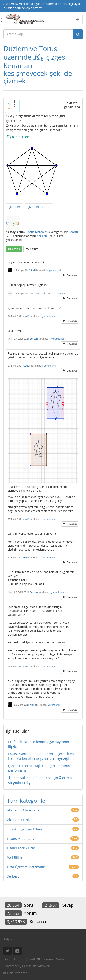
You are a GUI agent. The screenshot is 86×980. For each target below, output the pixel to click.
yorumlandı (55, 270)
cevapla (72, 275)
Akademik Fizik (18, 820)
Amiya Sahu (55, 959)
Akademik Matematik (23, 810)
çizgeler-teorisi (39, 207)
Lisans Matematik (38, 232)
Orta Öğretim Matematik (26, 867)
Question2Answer (36, 966)
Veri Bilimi (15, 857)
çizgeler (14, 207)
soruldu (42, 236)
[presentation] (39, 57)
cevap (16, 249)
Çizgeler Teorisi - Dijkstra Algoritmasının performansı (39, 768)
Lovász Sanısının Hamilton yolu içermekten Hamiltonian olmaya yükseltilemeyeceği (41, 756)
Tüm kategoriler (27, 801)
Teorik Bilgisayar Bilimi (25, 829)
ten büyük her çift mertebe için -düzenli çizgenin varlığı (41, 780)
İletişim (8, 939)
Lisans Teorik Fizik (21, 848)
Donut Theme (14, 959)
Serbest (13, 876)
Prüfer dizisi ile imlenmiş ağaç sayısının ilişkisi (39, 744)
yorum (34, 249)
